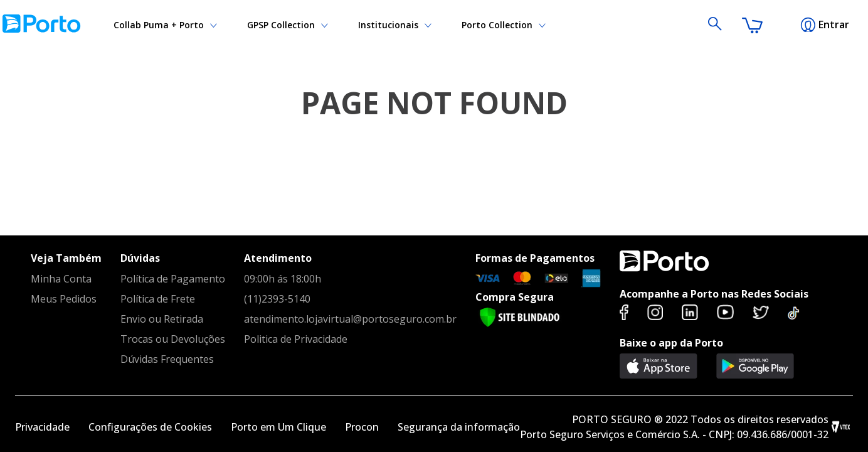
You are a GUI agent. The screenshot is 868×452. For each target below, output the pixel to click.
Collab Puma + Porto (487, 25)
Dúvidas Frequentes (167, 359)
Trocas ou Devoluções (173, 339)
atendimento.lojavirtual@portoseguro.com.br (350, 319)
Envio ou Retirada (162, 319)
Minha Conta (61, 279)
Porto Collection (363, 25)
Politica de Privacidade (296, 339)
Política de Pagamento (173, 279)
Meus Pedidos (64, 299)
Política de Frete (158, 299)
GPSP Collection (251, 25)
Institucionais (144, 25)
